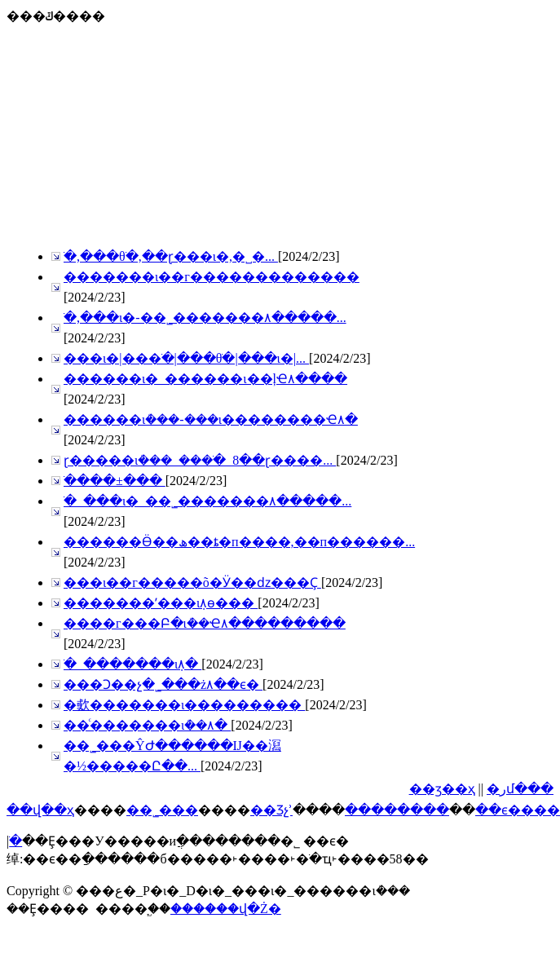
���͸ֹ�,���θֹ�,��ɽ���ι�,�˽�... (171, 256)
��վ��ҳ (40, 810)
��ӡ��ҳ (442, 789)
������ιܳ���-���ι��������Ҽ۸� (211, 419)
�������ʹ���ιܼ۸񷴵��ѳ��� (161, 603)
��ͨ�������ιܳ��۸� (147, 725)
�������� (397, 810)
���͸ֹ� (15, 841)
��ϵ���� (518, 810)
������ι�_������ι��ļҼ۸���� (205, 379)
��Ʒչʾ (271, 810)
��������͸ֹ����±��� (115, 481)
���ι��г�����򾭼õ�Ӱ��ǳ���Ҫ (192, 583)
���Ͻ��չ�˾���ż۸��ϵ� (163, 684)
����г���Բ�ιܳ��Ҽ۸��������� (205, 623)
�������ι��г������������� (212, 277)
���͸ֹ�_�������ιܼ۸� (132, 664)
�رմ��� (520, 789)
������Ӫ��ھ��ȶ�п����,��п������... (239, 542)
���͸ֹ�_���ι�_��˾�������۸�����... (207, 501)
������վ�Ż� (226, 909)
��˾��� (162, 810)
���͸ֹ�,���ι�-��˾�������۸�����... (205, 318)
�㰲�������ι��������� (184, 705)
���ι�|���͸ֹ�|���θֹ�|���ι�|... (186, 358)
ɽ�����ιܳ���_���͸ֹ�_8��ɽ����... (200, 460)
